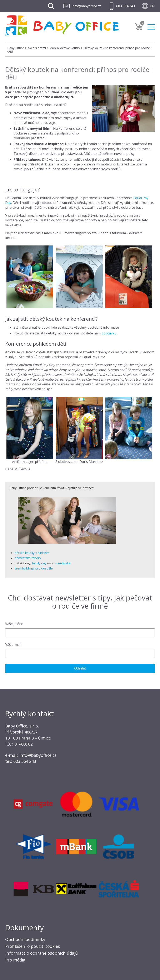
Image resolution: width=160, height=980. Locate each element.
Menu (151, 27)
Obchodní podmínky (25, 939)
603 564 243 (126, 6)
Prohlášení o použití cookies (33, 946)
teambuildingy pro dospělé (34, 568)
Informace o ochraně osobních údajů (41, 953)
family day (39, 563)
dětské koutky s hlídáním (32, 553)
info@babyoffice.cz (86, 6)
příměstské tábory (28, 558)
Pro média (15, 960)
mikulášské (63, 563)
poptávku (109, 333)
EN (152, 6)
